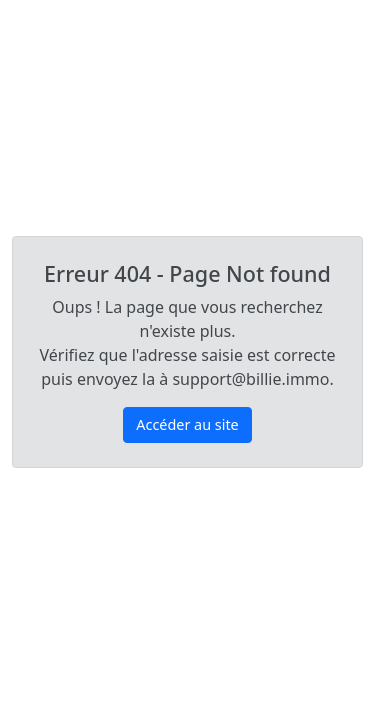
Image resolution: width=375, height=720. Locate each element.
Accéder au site (187, 424)
